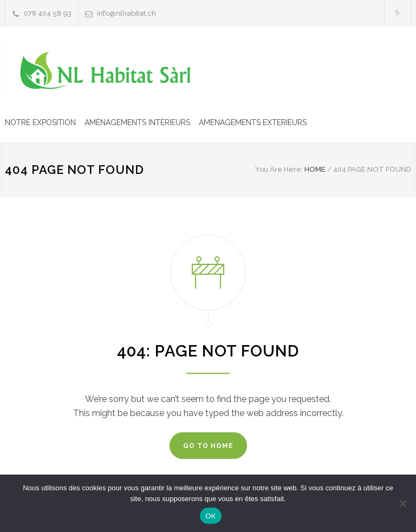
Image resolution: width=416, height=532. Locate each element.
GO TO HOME (208, 446)
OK (210, 516)
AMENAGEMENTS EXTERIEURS (253, 122)
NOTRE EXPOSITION (40, 122)
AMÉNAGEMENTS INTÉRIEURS (137, 122)
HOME (315, 169)
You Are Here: (279, 169)
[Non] (402, 503)
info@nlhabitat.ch (126, 13)
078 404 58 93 (48, 13)
